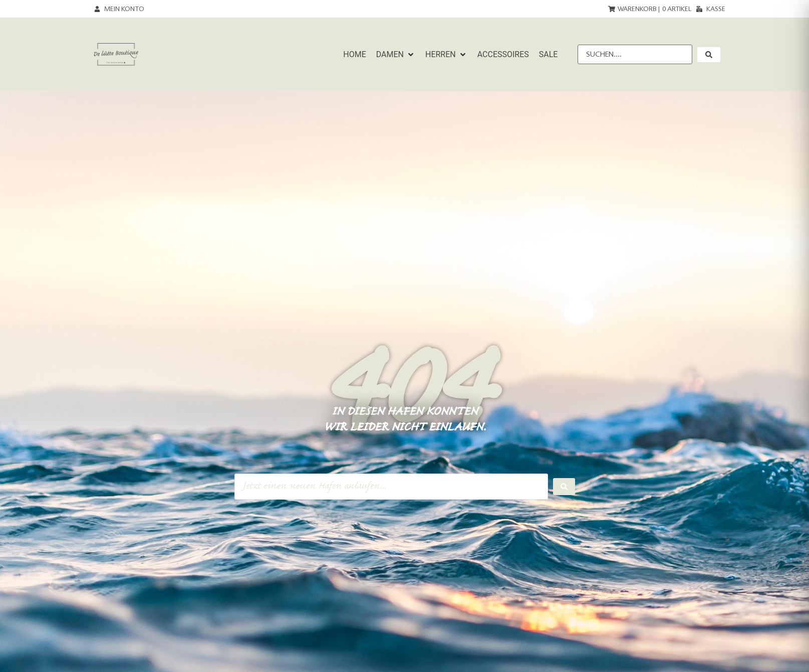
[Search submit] (564, 487)
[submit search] (709, 55)
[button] (396, 55)
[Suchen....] (635, 54)
